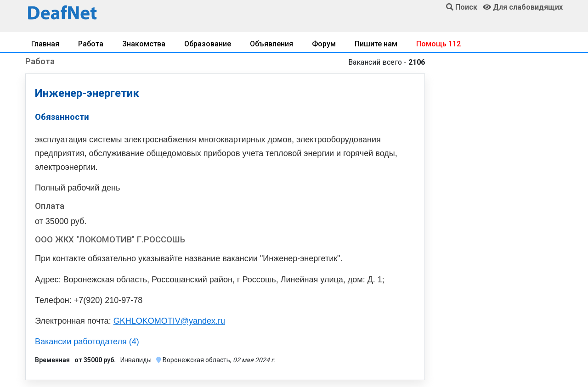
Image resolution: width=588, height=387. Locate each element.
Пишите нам (376, 44)
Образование (208, 44)
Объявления (271, 44)
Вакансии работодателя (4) (87, 342)
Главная (45, 44)
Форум (324, 44)
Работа (91, 44)
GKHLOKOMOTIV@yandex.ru (169, 321)
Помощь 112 (438, 44)
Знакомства (144, 44)
